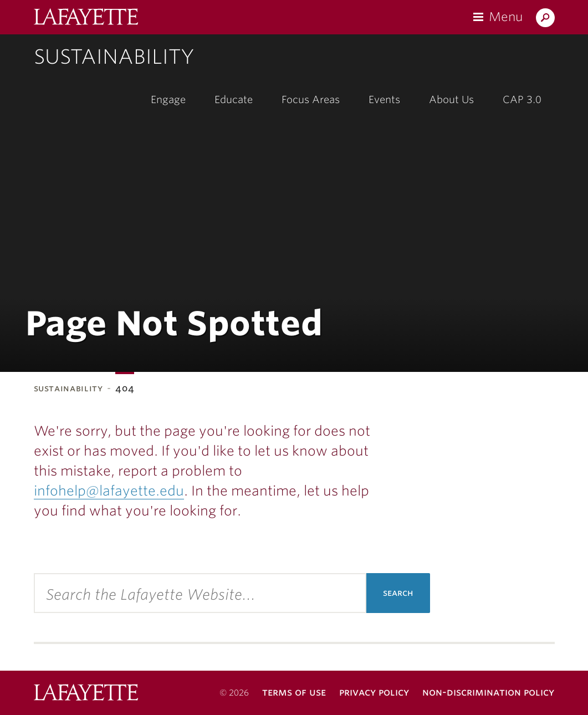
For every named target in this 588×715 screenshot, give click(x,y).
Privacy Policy (374, 692)
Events (384, 99)
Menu (506, 17)
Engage (168, 99)
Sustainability (114, 57)
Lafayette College (86, 694)
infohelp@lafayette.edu (109, 491)
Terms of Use (294, 692)
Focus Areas (311, 99)
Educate (234, 99)
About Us (451, 99)
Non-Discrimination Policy (488, 692)
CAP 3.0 (522, 99)
